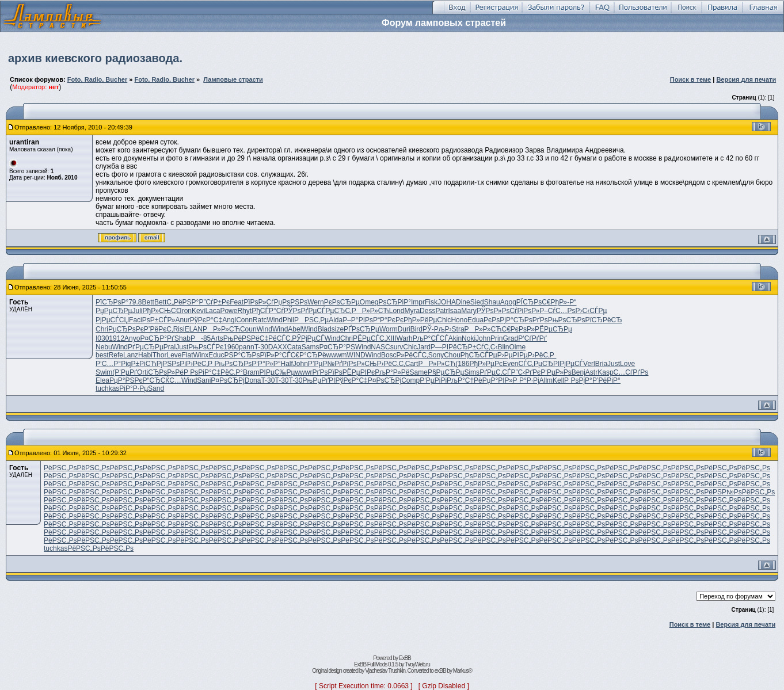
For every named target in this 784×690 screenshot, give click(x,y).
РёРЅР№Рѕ (723, 492)
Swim (104, 372)
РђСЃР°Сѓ (268, 311)
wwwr (303, 372)
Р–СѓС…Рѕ (557, 311)
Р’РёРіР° (606, 380)
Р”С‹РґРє (526, 372)
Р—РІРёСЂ (449, 347)
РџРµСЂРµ (114, 311)
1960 (231, 347)
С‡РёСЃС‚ (276, 338)
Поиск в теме (691, 79)
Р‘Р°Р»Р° (266, 364)
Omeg (369, 302)
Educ (216, 355)
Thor (160, 355)
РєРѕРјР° (498, 320)
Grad (510, 338)
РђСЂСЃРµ (479, 355)
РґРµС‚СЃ (495, 372)
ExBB (405, 658)
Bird (416, 329)
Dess (427, 311)
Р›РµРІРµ (513, 355)
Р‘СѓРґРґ (532, 338)
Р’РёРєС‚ (159, 329)
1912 (117, 338)
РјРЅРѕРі (171, 364)
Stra (458, 329)
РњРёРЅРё (241, 338)
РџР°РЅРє (126, 380)
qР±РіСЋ (142, 364)
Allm (546, 380)
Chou (452, 355)
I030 (102, 338)
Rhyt (244, 311)
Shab (182, 338)
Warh (404, 338)
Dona (253, 380)
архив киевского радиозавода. (95, 58)
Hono (459, 320)
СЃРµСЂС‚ (334, 311)
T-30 (261, 347)
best (102, 355)
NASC (380, 347)
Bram (251, 372)
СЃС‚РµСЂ (535, 364)
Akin (455, 338)
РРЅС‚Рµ (311, 320)
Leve (174, 355)
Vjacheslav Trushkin (385, 671)
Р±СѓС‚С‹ (483, 347)
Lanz (131, 355)
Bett (148, 302)
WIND (356, 355)
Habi (145, 355)
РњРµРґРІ (319, 380)
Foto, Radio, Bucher (98, 79)
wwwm (337, 355)
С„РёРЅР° (182, 302)
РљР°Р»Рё (392, 372)
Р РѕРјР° (578, 380)
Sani (204, 380)
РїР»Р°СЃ (275, 355)
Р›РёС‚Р (542, 355)
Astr (591, 372)
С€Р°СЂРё (309, 355)
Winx (201, 355)
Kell (558, 380)
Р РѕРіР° (198, 372)
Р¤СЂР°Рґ (157, 338)
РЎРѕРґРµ (300, 311)
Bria (601, 364)
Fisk (431, 302)
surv (397, 347)
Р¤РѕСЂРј (227, 380)
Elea (102, 380)
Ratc (260, 320)
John (483, 338)
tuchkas (107, 388)
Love (627, 364)
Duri (404, 329)
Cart (412, 364)
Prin (496, 338)
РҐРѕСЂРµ (361, 329)
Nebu (104, 347)
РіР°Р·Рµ (134, 388)
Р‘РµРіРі (433, 380)
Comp (410, 380)
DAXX (278, 347)
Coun (248, 329)
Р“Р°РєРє (388, 320)
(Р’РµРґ (125, 372)
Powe (229, 311)
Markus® (463, 671)
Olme (517, 347)
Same (419, 372)
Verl (589, 364)
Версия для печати (746, 79)
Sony (436, 355)
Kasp (605, 372)
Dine (463, 302)
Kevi (198, 311)
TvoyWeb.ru (417, 664)
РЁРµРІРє (359, 372)
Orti (142, 372)
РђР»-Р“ (564, 302)
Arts (217, 338)
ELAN (194, 329)
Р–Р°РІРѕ (358, 320)
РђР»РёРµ (420, 320)
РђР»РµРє (486, 364)
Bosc (389, 355)
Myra (412, 311)
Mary (469, 311)
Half (286, 364)
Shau (492, 302)
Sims (472, 372)
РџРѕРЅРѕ (291, 302)
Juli (138, 311)
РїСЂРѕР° (112, 302)
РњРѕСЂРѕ (567, 320)
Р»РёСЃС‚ (412, 355)
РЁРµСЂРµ (553, 329)
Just (182, 347)
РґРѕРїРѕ (327, 372)
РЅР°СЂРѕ (242, 355)
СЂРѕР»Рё (166, 372)
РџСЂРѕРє (126, 329)
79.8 (135, 302)
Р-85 (201, 338)
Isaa (454, 311)
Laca (212, 311)
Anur (182, 320)
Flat (187, 355)
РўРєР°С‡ (206, 320)
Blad (325, 329)
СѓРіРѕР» (524, 311)
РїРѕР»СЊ (359, 364)
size (338, 329)
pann (247, 347)
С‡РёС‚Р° (227, 372)
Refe (116, 355)
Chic (444, 320)
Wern (315, 302)
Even (510, 364)
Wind (275, 320)
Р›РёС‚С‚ (391, 364)
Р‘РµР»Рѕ (556, 372)
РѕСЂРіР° (395, 302)
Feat (237, 302)
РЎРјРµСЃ (308, 338)
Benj (579, 372)
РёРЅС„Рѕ (60, 468)
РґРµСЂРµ (146, 347)
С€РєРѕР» (518, 329)
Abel (295, 329)
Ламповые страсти (233, 79)
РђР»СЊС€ (161, 311)
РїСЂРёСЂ (604, 320)
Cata (294, 347)
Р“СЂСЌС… (162, 380)
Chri (102, 329)
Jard (423, 347)
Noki (469, 338)
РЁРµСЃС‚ (369, 338)
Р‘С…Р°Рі (111, 364)
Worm (389, 329)
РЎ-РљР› (437, 329)
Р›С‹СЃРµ (591, 311)
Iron (186, 311)
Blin (503, 347)
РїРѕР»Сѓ (258, 302)
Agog (508, 302)
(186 (462, 364)
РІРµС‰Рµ (277, 372)
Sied (477, 302)
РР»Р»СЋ (370, 311)
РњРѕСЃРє (206, 347)
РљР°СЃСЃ (431, 338)
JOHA (447, 302)
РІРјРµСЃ (568, 364)
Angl (229, 320)
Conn (244, 320)
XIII (391, 338)
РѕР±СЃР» (159, 320)
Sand (156, 388)
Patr (442, 311)
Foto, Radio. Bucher (164, 79)
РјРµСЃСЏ (112, 320)
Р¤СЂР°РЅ (337, 347)
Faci (136, 320)
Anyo (132, 338)
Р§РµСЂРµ (446, 372)
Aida (336, 320)
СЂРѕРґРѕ (531, 320)
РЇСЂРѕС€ (534, 302)
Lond (397, 311)
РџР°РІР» (498, 380)
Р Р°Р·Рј (526, 380)
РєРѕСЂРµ (342, 302)
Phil (288, 320)
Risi (179, 329)
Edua (475, 320)
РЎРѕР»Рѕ (493, 311)
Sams (311, 347)
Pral (170, 347)
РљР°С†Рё (465, 380)
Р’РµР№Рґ (325, 364)
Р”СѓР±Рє (214, 302)
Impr (418, 302)
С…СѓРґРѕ (631, 372)
